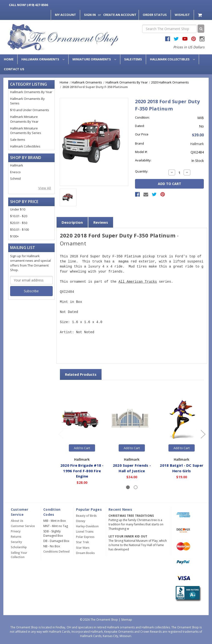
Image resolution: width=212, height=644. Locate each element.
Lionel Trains (85, 532)
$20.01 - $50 (19, 223)
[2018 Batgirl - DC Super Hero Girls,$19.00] (182, 419)
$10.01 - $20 (19, 216)
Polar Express (85, 537)
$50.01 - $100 (19, 230)
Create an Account (120, 15)
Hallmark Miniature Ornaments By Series (26, 131)
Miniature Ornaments (94, 59)
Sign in (90, 15)
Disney (81, 521)
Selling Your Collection (19, 555)
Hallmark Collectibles (172, 59)
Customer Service (23, 526)
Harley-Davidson (87, 526)
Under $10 (18, 209)
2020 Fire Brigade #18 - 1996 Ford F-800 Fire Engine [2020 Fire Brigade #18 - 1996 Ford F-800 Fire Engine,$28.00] (82, 471)
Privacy (16, 531)
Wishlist (182, 15)
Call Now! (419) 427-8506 (28, 5)
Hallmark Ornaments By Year (31, 92)
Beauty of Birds (86, 516)
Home (9, 59)
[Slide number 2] (136, 487)
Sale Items (133, 59)
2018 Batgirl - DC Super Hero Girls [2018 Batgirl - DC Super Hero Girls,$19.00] (182, 468)
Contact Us (14, 69)
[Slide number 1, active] (128, 487)
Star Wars (83, 548)
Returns (16, 537)
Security (16, 542)
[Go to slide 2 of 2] (61, 434)
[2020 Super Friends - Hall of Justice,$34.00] (132, 419)
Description (72, 222)
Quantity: (142, 171)
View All (45, 188)
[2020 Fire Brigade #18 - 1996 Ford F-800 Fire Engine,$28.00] (82, 419)
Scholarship (19, 547)
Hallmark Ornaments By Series (27, 101)
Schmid (15, 179)
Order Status (155, 15)
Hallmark (17, 165)
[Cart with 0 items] (200, 15)
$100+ (14, 236)
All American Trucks (138, 282)
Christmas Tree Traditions (131, 516)
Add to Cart (82, 448)
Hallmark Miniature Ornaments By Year (24, 119)
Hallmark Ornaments (43, 59)
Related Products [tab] (81, 374)
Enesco (15, 172)
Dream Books (85, 553)
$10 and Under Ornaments (30, 110)
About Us (17, 521)
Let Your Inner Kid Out (128, 536)
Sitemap (127, 620)
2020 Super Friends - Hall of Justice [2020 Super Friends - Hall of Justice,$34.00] (132, 468)
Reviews (101, 222)
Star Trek (83, 542)
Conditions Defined (56, 552)
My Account (65, 15)
